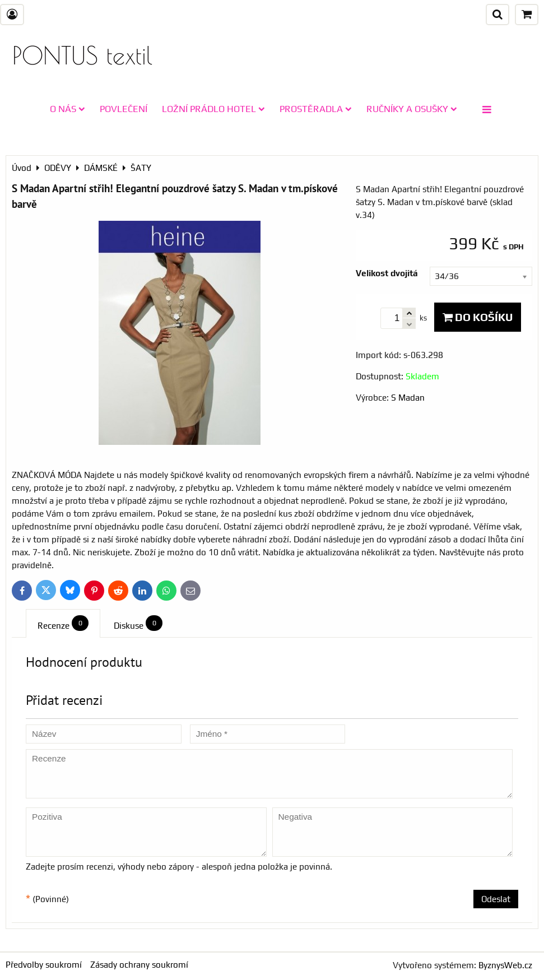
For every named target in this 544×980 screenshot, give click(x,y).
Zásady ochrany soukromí (139, 965)
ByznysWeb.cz (505, 965)
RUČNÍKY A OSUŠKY (412, 109)
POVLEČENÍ (124, 109)
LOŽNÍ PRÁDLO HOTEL (213, 109)
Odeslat (496, 899)
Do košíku (478, 317)
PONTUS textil (82, 55)
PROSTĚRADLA (316, 109)
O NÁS (68, 109)
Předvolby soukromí (44, 965)
